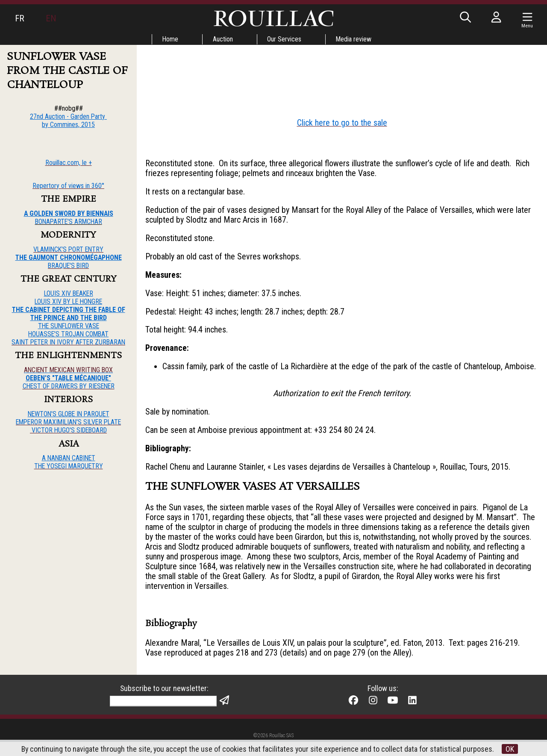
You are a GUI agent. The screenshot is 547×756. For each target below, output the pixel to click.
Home (170, 39)
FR (20, 18)
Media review (354, 39)
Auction (223, 39)
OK (511, 749)
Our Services (285, 39)
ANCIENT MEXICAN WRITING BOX (68, 370)
